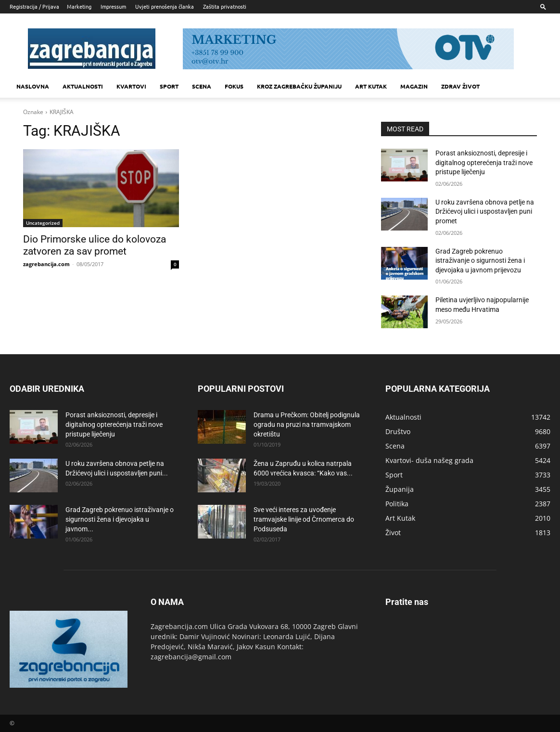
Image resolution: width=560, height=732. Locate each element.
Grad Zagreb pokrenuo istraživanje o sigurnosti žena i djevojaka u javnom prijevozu (480, 261)
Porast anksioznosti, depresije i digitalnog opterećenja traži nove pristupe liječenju (484, 162)
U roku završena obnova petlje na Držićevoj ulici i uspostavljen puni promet (485, 212)
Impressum (113, 6)
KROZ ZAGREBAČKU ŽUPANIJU (299, 86)
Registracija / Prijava (34, 6)
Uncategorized (43, 223)
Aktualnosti (83, 86)
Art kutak (371, 86)
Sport (169, 86)
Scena (202, 86)
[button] (543, 6)
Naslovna (33, 86)
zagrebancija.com (46, 264)
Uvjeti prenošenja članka (165, 6)
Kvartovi (131, 86)
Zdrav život (460, 86)
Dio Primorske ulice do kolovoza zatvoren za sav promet (95, 245)
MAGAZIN (414, 86)
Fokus (234, 86)
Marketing (79, 6)
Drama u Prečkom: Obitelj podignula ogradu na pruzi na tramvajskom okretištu (307, 424)
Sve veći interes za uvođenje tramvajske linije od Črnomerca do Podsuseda (304, 519)
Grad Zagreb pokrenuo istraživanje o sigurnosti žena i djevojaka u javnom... (120, 519)
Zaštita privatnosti (225, 6)
